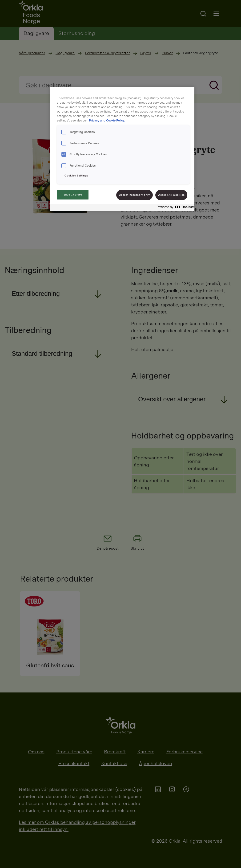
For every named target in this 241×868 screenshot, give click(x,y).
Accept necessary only (135, 195)
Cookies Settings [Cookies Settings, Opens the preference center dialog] (76, 176)
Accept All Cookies (171, 195)
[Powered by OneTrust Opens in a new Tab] (174, 208)
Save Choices (73, 195)
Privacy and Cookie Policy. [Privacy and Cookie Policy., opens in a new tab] (107, 120)
